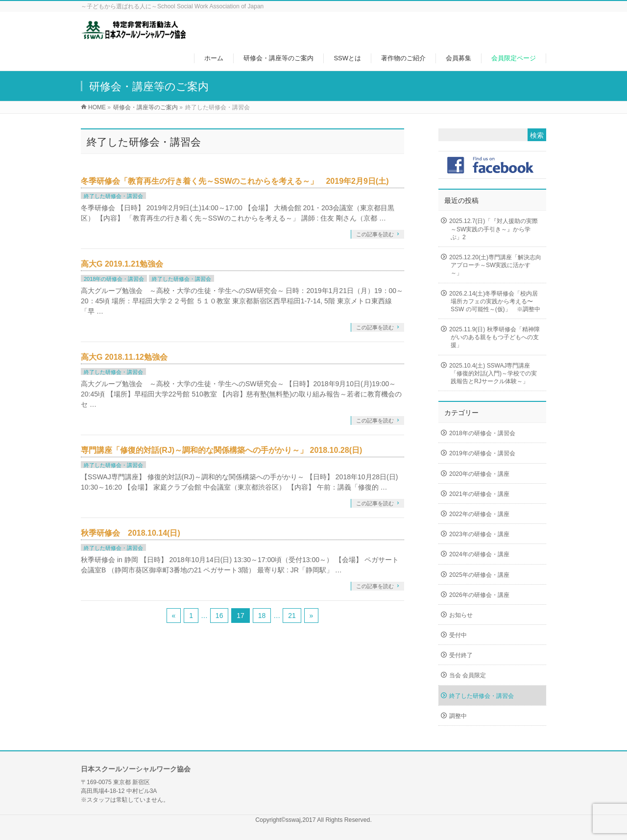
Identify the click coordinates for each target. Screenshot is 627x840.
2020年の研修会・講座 (479, 474)
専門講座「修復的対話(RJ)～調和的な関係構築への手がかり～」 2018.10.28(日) (221, 450)
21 (292, 616)
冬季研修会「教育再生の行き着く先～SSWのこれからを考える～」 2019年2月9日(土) (235, 181)
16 (219, 616)
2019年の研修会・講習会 (482, 453)
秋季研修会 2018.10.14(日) (131, 533)
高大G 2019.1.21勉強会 (122, 264)
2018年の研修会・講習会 (114, 279)
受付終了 (461, 655)
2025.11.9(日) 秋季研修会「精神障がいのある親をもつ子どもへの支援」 (494, 337)
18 (262, 616)
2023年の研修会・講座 (479, 534)
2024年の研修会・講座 (479, 554)
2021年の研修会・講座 (479, 494)
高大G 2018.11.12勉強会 (124, 357)
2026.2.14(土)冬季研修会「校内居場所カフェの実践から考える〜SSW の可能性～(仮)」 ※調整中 (495, 301)
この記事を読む (375, 234)
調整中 (458, 716)
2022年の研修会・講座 (479, 514)
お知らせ (461, 615)
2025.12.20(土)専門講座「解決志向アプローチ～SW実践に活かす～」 (495, 265)
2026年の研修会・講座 (479, 595)
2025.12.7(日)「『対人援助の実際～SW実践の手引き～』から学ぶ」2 (494, 229)
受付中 (458, 635)
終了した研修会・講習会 (113, 196)
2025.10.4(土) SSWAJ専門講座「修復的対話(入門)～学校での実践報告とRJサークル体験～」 (493, 373)
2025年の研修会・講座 (479, 575)
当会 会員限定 (468, 675)
